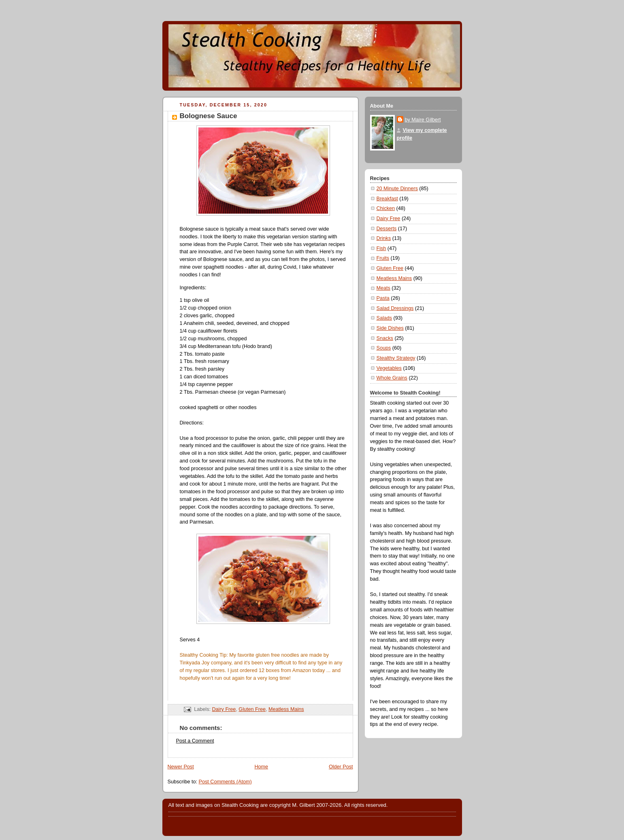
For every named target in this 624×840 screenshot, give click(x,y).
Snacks (385, 338)
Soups (384, 348)
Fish (381, 248)
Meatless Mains (286, 709)
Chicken (386, 208)
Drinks (384, 238)
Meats (383, 288)
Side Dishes (390, 328)
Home (261, 767)
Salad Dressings (395, 308)
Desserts (387, 229)
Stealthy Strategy (396, 358)
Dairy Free (224, 709)
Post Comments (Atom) (225, 782)
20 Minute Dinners (397, 189)
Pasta (383, 298)
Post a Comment (195, 741)
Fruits (383, 258)
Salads (384, 318)
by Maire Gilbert (423, 120)
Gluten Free (252, 709)
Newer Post (181, 767)
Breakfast (387, 199)
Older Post (341, 767)
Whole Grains (392, 378)
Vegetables (389, 368)
